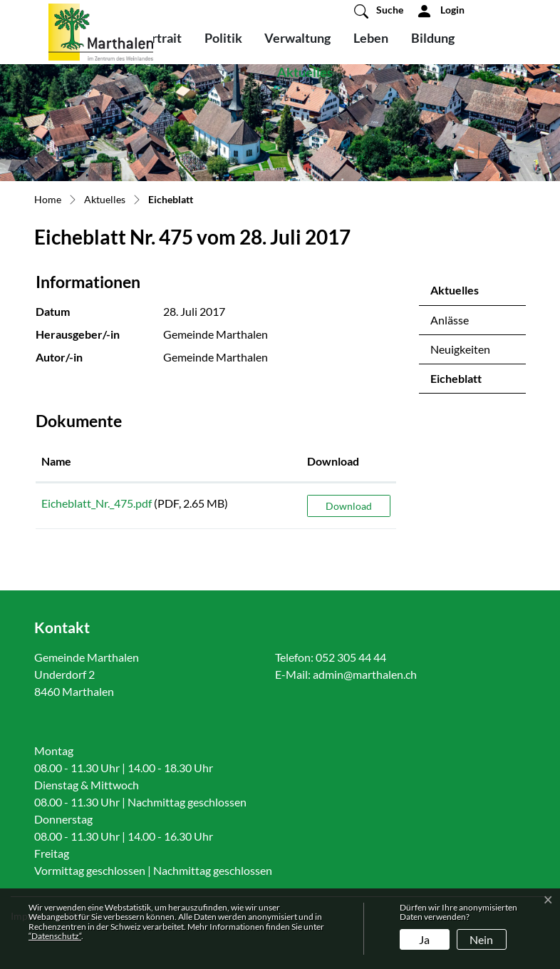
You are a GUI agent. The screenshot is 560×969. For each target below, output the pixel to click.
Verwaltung (297, 38)
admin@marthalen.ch (365, 674)
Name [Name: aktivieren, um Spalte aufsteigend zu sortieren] (56, 461)
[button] (379, 11)
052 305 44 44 (351, 657)
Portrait (159, 38)
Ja (424, 939)
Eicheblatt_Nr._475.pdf (97, 503)
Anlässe (450, 320)
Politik (223, 38)
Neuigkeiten (460, 349)
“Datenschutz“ (55, 936)
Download (349, 506)
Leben (371, 38)
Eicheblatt (468, 382)
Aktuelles (305, 72)
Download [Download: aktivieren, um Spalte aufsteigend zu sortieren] (333, 461)
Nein (481, 939)
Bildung (433, 38)
